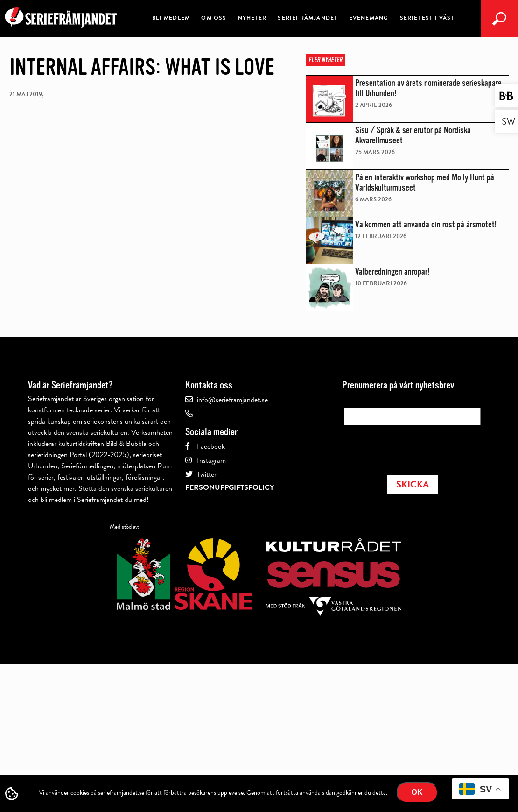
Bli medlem (171, 18)
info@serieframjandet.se (232, 400)
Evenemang (369, 18)
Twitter (207, 474)
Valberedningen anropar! (392, 272)
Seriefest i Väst (427, 18)
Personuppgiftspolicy (230, 487)
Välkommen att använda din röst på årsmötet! (426, 225)
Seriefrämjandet (308, 18)
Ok (417, 792)
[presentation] (415, 447)
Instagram (211, 460)
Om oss (214, 18)
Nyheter (252, 18)
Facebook (211, 446)
